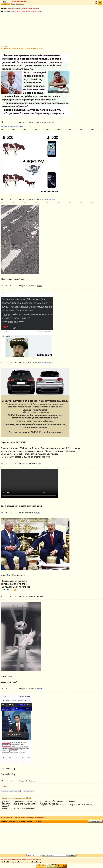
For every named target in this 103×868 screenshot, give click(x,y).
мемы (25, 8)
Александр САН (49, 122)
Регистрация (20, 4)
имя (39, 464)
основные (10, 818)
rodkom (40, 286)
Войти (13, 4)
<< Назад (4, 786)
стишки (36, 8)
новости (38, 859)
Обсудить (22, 363)
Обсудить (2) (23, 596)
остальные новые (21, 818)
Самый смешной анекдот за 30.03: (17, 798)
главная (4, 822)
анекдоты (11, 8)
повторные (32, 818)
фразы (30, 8)
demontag (37, 513)
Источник (40, 122)
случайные (41, 818)
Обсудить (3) (23, 122)
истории (18, 8)
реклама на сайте (6, 859)
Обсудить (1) (23, 689)
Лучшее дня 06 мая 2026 (19, 1)
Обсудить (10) (24, 464)
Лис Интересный (50, 199)
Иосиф (40, 689)
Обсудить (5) (23, 199)
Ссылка (22, 513)
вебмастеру (31, 859)
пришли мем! (95, 821)
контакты (16, 859)
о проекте (23, 859)
